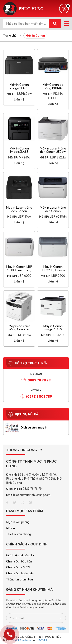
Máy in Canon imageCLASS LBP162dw (19, 88)
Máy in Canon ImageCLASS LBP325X (53, 329)
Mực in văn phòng (18, 522)
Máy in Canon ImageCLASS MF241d (19, 152)
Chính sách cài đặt (18, 567)
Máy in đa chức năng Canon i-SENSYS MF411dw (19, 329)
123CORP (42, 640)
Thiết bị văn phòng (19, 534)
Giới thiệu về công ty (20, 555)
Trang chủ (10, 36)
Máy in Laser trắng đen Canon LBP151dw (19, 211)
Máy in (10, 528)
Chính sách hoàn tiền (20, 573)
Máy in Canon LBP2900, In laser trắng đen (53, 270)
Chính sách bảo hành (20, 561)
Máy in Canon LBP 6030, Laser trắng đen (19, 270)
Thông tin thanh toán (20, 579)
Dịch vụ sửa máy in (34, 427)
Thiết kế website (21, 640)
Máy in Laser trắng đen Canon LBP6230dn (53, 211)
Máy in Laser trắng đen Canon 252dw (53, 150)
